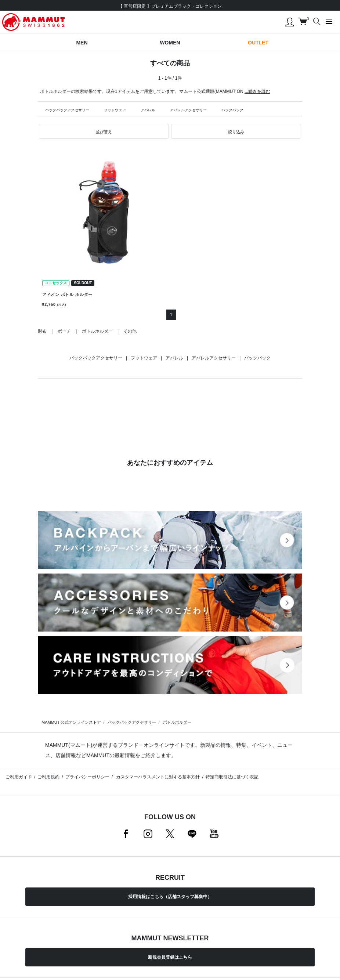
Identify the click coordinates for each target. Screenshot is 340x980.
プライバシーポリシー (87, 777)
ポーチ (64, 331)
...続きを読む (257, 91)
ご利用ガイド (19, 777)
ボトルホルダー (97, 331)
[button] (104, 131)
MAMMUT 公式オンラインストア (71, 722)
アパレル (148, 110)
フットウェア (115, 110)
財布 (42, 331)
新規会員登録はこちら (170, 957)
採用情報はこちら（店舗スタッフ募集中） (170, 897)
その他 (130, 331)
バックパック (232, 110)
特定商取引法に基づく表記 (232, 777)
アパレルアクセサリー (188, 110)
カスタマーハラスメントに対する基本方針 (157, 777)
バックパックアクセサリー (67, 110)
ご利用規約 (48, 777)
